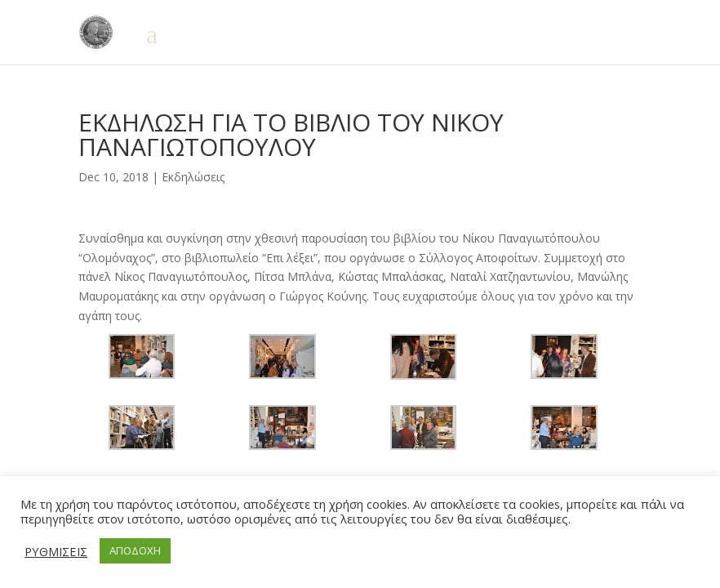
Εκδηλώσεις (193, 177)
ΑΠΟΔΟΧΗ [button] (135, 550)
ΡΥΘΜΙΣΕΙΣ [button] (56, 551)
